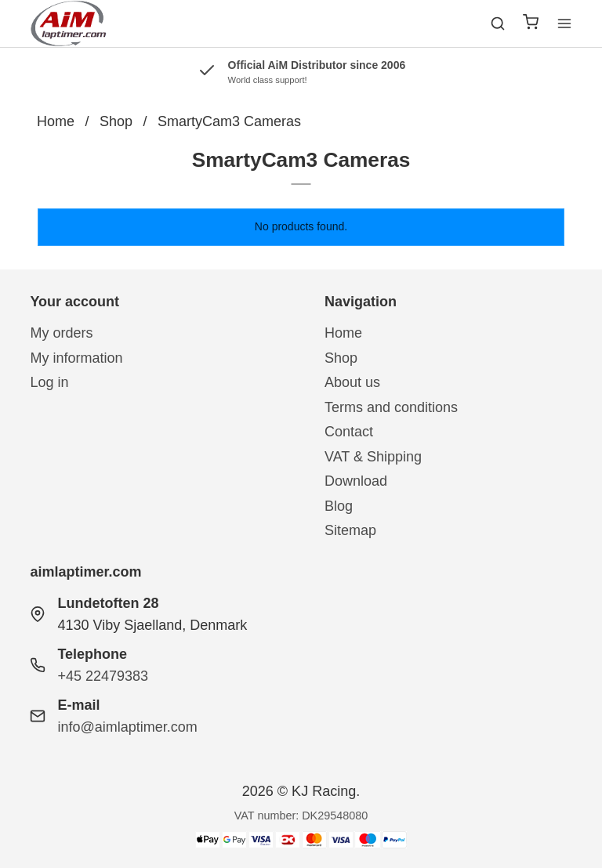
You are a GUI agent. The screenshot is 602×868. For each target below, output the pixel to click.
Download (356, 481)
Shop (341, 358)
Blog (339, 506)
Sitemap (350, 530)
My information (76, 358)
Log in (49, 382)
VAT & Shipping (373, 457)
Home (343, 333)
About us (352, 382)
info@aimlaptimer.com (127, 727)
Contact (349, 432)
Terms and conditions (391, 407)
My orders (61, 333)
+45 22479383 (103, 676)
